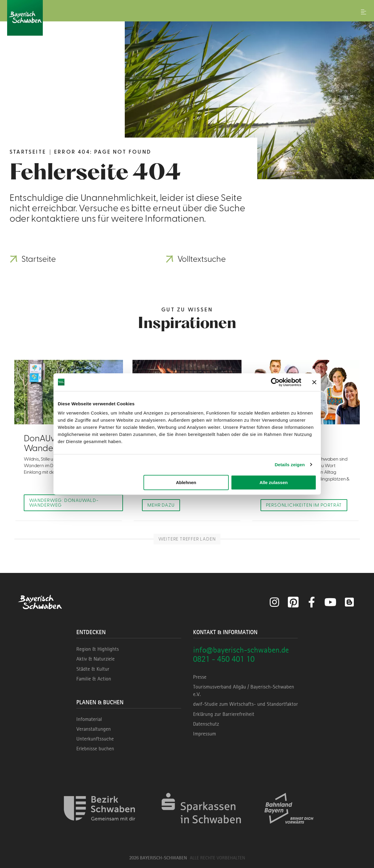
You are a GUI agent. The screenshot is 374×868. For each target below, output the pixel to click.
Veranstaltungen (94, 729)
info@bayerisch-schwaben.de (241, 650)
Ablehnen (186, 482)
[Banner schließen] (314, 382)
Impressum (205, 734)
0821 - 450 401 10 (224, 659)
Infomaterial (89, 719)
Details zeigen (290, 465)
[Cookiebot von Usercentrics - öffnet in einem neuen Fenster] (275, 382)
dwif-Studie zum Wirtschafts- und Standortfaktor (246, 704)
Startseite (28, 152)
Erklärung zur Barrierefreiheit (224, 714)
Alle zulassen (273, 482)
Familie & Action (94, 679)
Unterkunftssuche (95, 739)
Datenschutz (206, 724)
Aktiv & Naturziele (96, 659)
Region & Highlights (98, 649)
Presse (200, 677)
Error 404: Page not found (103, 152)
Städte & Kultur (93, 669)
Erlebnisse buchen (95, 749)
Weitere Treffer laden (187, 539)
